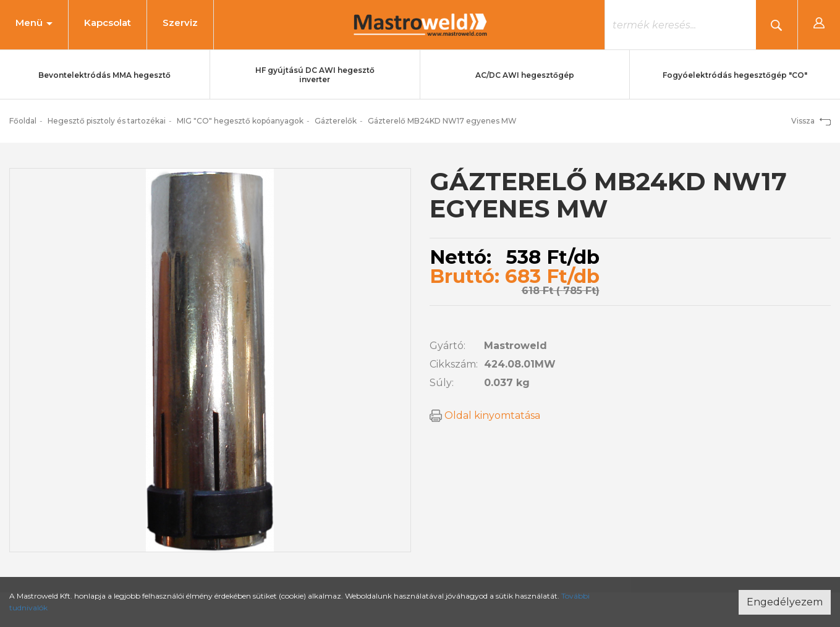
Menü (34, 23)
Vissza (811, 121)
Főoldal (23, 121)
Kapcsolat (108, 23)
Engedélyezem (785, 602)
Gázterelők (336, 121)
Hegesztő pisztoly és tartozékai (107, 121)
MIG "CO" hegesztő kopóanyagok (240, 121)
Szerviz (180, 23)
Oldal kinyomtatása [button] (485, 415)
